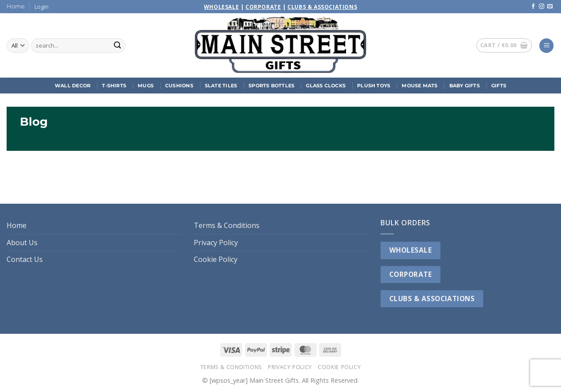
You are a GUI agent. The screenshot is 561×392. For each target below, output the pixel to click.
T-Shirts (114, 86)
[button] (41, 7)
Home (16, 6)
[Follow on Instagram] (542, 7)
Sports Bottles (271, 86)
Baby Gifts (465, 86)
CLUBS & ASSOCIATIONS (432, 299)
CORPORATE (410, 274)
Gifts (499, 86)
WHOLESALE (410, 250)
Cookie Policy (216, 259)
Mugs (146, 86)
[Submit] (117, 46)
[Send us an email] (550, 7)
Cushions (179, 86)
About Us (22, 243)
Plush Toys (374, 86)
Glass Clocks (326, 86)
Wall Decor (73, 86)
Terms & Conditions (227, 225)
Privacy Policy (216, 243)
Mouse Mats (420, 86)
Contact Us (25, 259)
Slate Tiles (221, 86)
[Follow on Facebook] (533, 7)
